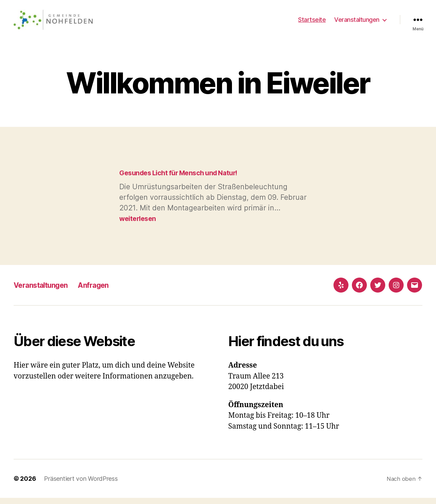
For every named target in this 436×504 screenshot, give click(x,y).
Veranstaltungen (357, 23)
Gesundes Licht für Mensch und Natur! (183, 179)
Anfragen (105, 291)
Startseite (312, 23)
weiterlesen (139, 225)
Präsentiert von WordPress (81, 485)
